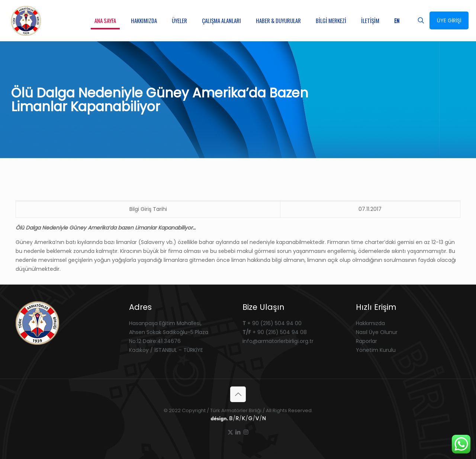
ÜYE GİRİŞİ (449, 20)
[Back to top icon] (238, 394)
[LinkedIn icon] (238, 432)
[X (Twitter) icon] (230, 432)
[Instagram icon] (246, 432)
